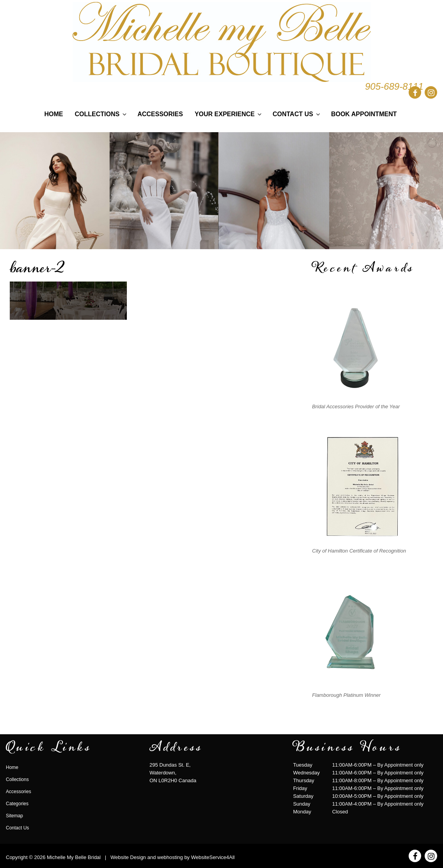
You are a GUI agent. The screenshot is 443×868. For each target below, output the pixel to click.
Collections (101, 114)
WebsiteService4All (213, 857)
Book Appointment (364, 114)
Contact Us (297, 114)
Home (54, 114)
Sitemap (14, 816)
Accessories (160, 114)
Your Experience (229, 114)
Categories (17, 804)
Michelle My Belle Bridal (74, 857)
